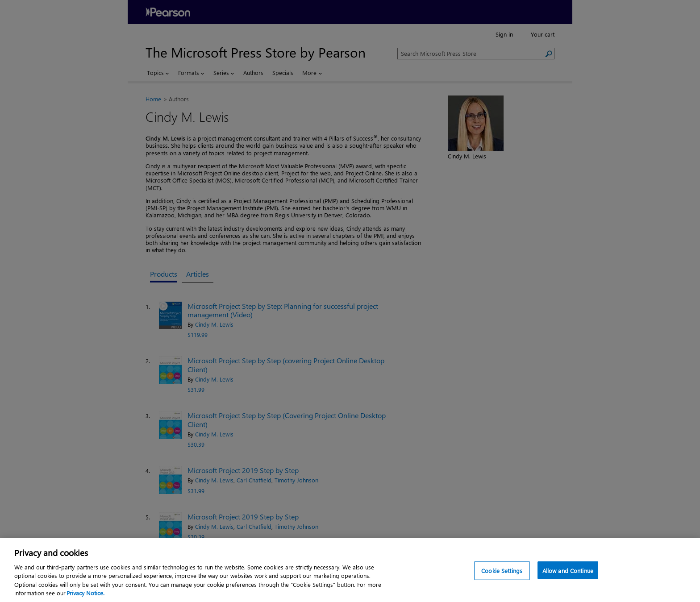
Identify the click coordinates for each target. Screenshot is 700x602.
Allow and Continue (568, 571)
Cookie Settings (502, 571)
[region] (350, 570)
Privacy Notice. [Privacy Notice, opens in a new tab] (85, 593)
